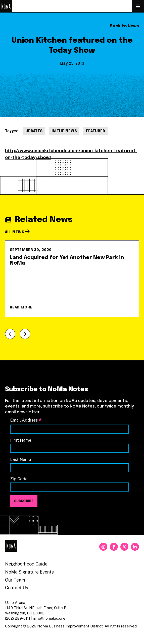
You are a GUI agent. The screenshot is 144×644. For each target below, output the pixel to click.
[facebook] (114, 547)
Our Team (15, 580)
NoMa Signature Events (29, 572)
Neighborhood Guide (26, 564)
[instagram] (103, 547)
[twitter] (124, 547)
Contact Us (17, 588)
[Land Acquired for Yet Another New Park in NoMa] (72, 279)
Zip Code (19, 479)
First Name (21, 440)
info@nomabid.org (49, 618)
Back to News (124, 26)
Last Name (20, 459)
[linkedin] (135, 547)
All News (17, 232)
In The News (64, 131)
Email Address (26, 420)
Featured (95, 131)
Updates (34, 131)
